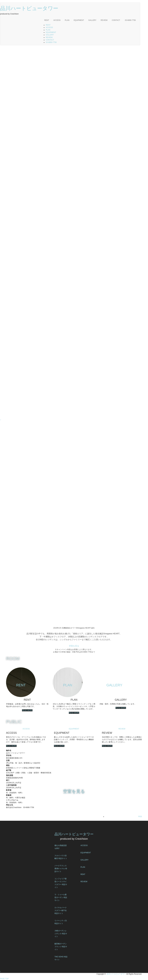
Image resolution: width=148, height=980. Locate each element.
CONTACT (116, 20)
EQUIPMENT (79, 20)
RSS (140, 817)
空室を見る (74, 646)
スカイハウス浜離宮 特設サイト (61, 857)
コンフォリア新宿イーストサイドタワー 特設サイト (61, 883)
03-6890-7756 (130, 20)
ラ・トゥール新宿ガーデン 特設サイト (61, 897)
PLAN (67, 20)
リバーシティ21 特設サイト (61, 922)
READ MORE (27, 710)
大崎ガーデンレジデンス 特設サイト (61, 934)
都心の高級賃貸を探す (61, 847)
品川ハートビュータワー (29, 8)
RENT (47, 20)
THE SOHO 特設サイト (61, 958)
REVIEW (104, 20)
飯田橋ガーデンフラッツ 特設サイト (61, 947)
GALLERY (92, 20)
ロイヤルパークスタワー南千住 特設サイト (61, 910)
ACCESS (57, 20)
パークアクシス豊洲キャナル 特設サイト (61, 869)
